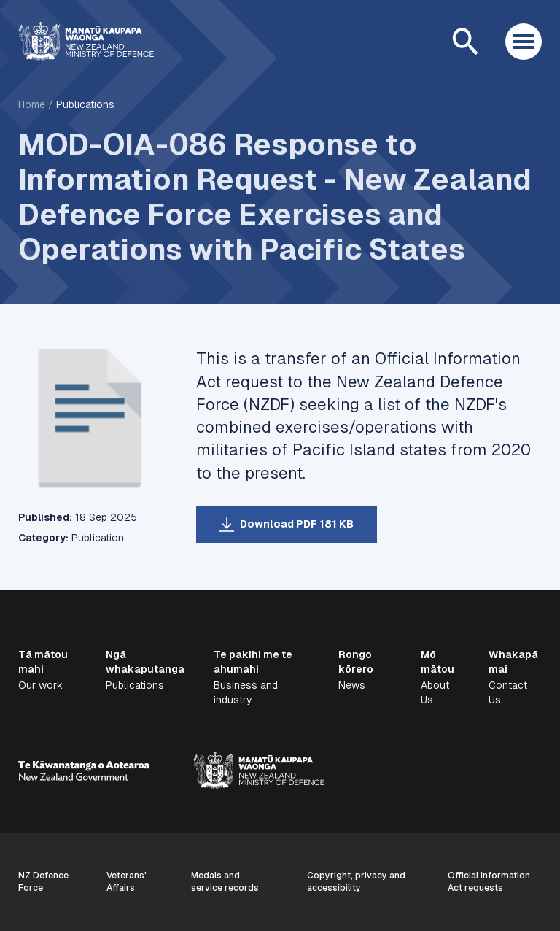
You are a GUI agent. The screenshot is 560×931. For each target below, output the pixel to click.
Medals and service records (225, 882)
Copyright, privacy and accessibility (356, 882)
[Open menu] (524, 42)
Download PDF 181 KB (297, 524)
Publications (85, 104)
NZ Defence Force (43, 882)
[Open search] (465, 42)
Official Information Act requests (489, 882)
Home (32, 104)
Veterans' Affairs (127, 882)
